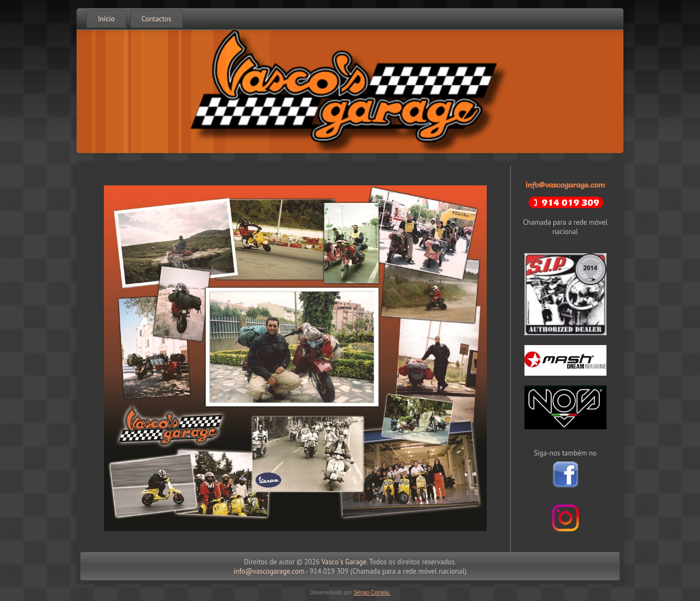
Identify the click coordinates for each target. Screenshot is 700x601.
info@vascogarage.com (565, 185)
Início (106, 19)
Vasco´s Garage (344, 562)
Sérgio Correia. (372, 593)
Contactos (156, 19)
